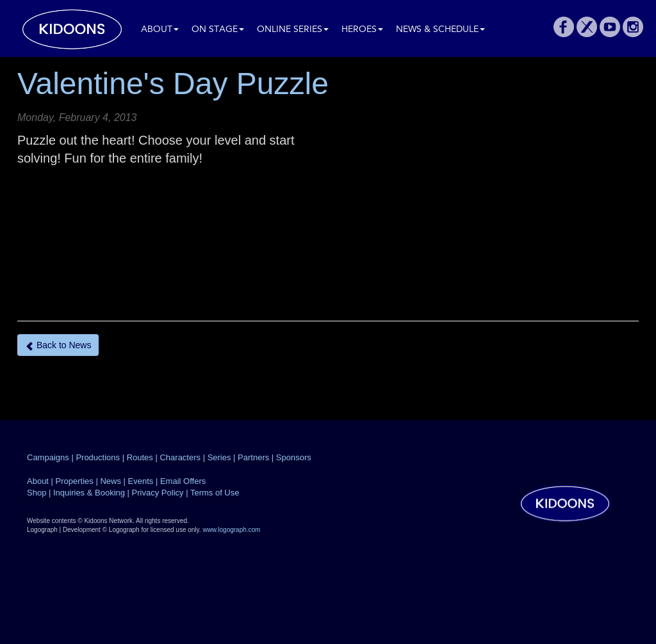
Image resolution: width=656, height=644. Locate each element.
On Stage (218, 30)
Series (219, 457)
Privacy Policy (158, 493)
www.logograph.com (231, 530)
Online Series (293, 30)
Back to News (58, 345)
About (160, 30)
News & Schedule (440, 30)
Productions (98, 457)
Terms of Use (215, 493)
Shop (37, 493)
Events (141, 481)
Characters (180, 457)
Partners (253, 457)
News (111, 481)
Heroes (362, 30)
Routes (140, 457)
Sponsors (294, 457)
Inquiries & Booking (89, 493)
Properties (75, 481)
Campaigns (48, 457)
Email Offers (183, 481)
